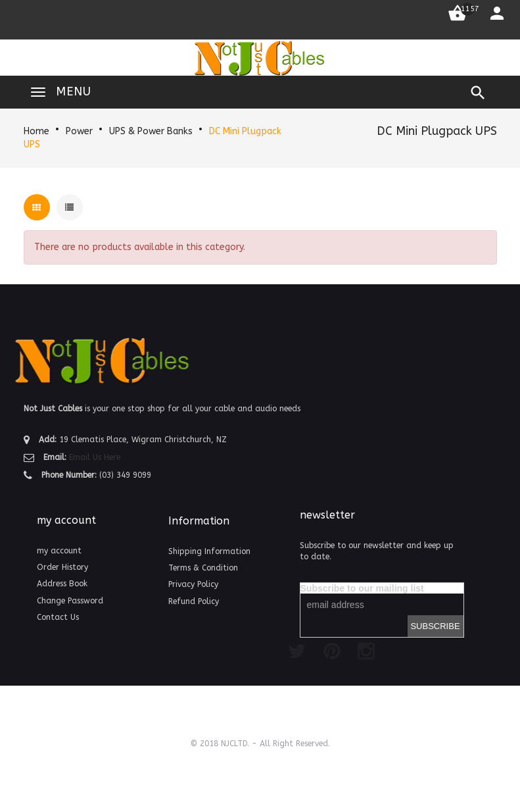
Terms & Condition (203, 568)
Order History (62, 567)
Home (36, 131)
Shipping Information (209, 551)
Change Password (70, 601)
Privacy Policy (193, 584)
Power (79, 131)
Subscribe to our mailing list (362, 588)
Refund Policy (194, 601)
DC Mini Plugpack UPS (437, 131)
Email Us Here (95, 457)
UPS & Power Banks (151, 131)
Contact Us (58, 617)
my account (59, 551)
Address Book (62, 584)
